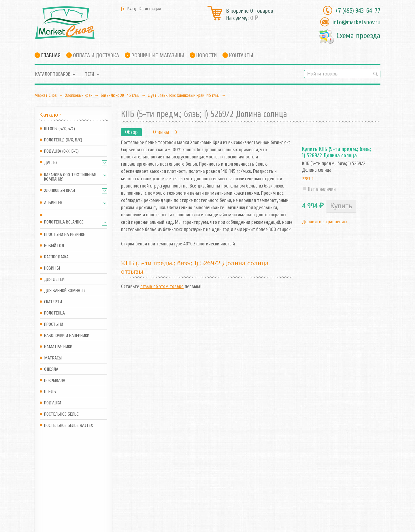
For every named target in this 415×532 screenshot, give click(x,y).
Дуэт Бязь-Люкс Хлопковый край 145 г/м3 (184, 95)
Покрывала (55, 381)
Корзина (101, 483)
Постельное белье (61, 414)
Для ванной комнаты (65, 291)
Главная (51, 55)
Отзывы (161, 132)
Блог (142, 473)
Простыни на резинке (65, 235)
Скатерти (53, 302)
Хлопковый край (79, 95)
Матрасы (53, 358)
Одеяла (51, 369)
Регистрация (150, 9)
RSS (141, 483)
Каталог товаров (53, 74)
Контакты (241, 55)
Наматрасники (58, 347)
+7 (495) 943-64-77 (358, 11)
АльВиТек (53, 203)
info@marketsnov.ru (356, 22)
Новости (206, 55)
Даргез (51, 163)
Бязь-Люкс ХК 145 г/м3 (120, 95)
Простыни (54, 324)
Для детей (54, 280)
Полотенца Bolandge (64, 222)
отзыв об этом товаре (162, 286)
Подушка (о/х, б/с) (61, 151)
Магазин (102, 473)
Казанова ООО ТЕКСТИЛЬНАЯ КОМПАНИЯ (70, 177)
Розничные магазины (158, 55)
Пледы (50, 392)
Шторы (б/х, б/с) (60, 129)
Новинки (52, 268)
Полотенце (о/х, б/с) (63, 140)
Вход (132, 9)
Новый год (54, 246)
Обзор (131, 132)
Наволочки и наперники (67, 336)
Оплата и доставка (96, 55)
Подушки (53, 403)
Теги (90, 74)
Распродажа (56, 257)
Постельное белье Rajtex (68, 426)
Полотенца (54, 313)
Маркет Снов (46, 95)
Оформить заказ (109, 491)
